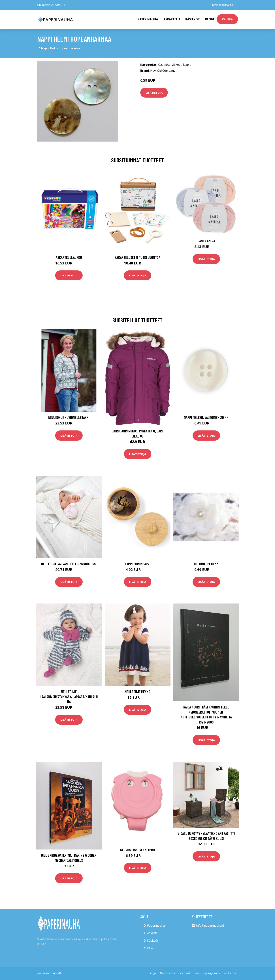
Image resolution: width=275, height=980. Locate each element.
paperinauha (148, 19)
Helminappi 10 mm (206, 564)
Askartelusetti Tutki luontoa (138, 257)
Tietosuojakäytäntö (206, 973)
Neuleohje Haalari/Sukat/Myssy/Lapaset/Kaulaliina (69, 697)
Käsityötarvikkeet (170, 65)
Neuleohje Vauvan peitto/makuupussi (69, 564)
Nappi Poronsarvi (137, 564)
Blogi (210, 19)
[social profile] (64, 5)
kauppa (227, 19)
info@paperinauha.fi (223, 5)
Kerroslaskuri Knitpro (137, 850)
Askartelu (172, 19)
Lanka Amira (206, 241)
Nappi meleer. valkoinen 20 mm (206, 417)
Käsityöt (193, 19)
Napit (187, 65)
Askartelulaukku (69, 257)
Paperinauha (156, 926)
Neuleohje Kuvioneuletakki (69, 417)
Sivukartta (230, 973)
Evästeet (184, 973)
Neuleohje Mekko (137, 692)
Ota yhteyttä (167, 973)
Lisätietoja (154, 92)
